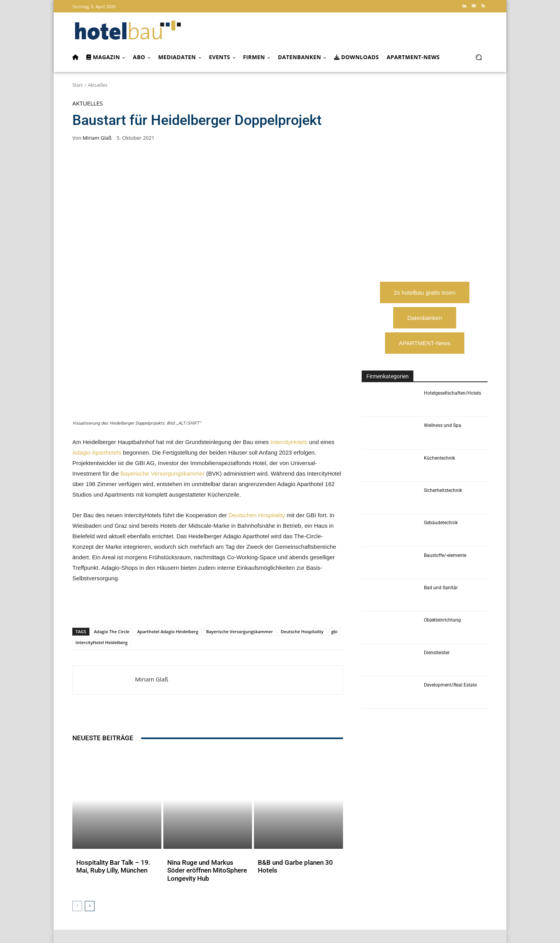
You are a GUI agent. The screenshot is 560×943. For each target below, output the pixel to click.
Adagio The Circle (112, 518)
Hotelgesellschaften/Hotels (452, 393)
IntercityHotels (289, 329)
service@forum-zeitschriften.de (451, 904)
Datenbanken (424, 318)
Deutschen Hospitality (257, 402)
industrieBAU (233, 885)
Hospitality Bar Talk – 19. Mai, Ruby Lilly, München (116, 716)
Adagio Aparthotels (97, 339)
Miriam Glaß (97, 138)
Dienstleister (437, 653)
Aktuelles (98, 85)
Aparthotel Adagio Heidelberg (168, 518)
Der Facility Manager (275, 885)
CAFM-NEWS (325, 885)
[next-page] (90, 753)
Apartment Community (366, 877)
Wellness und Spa (443, 425)
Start (78, 85)
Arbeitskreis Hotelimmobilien (430, 877)
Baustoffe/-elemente (445, 555)
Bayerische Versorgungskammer (162, 360)
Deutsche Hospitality (302, 518)
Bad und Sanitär (441, 588)
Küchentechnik (439, 458)
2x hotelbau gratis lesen (425, 292)
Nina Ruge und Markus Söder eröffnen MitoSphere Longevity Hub (207, 720)
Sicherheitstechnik (443, 490)
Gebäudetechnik (441, 523)
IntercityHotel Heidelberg (101, 529)
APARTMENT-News (425, 343)
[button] (479, 57)
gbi (334, 518)
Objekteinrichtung (442, 620)
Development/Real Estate (450, 685)
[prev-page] (77, 753)
